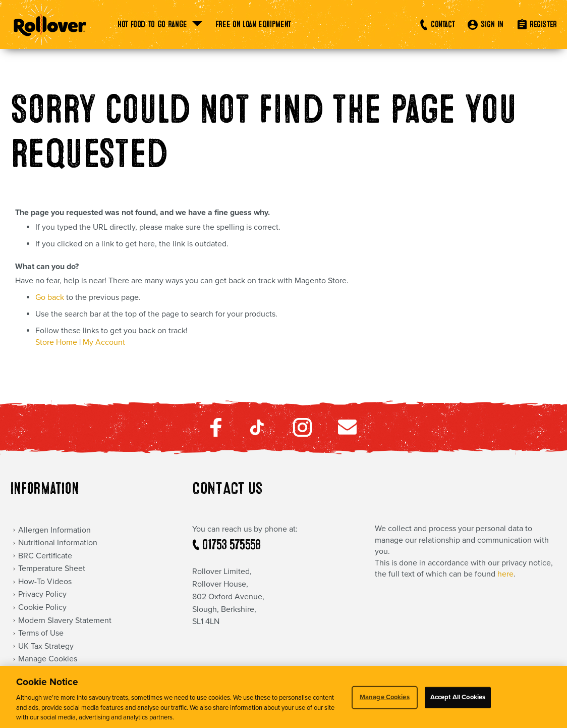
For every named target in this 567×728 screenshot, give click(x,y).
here (505, 574)
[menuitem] (157, 25)
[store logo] (50, 24)
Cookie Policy (42, 607)
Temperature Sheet (52, 568)
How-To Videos (45, 582)
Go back (50, 297)
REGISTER (543, 24)
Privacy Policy (42, 594)
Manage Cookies (48, 659)
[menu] (199, 25)
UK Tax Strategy (46, 646)
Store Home (56, 342)
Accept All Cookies (458, 697)
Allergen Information (54, 530)
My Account (104, 342)
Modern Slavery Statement (65, 620)
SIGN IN (492, 24)
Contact (443, 24)
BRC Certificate (45, 556)
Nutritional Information (58, 543)
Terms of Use (41, 633)
